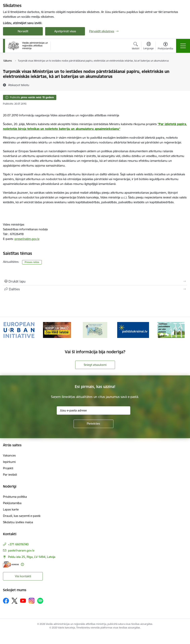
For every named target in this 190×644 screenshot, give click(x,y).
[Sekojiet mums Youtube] (23, 601)
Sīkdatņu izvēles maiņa (18, 522)
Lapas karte (11, 509)
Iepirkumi (9, 462)
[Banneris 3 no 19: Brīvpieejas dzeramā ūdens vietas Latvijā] (95, 330)
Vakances (9, 455)
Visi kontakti (23, 576)
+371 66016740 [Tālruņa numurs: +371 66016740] (18, 544)
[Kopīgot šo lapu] (95, 289)
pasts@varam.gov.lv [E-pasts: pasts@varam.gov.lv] (21, 550)
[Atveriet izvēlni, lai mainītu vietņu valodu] (149, 46)
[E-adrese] (11, 564)
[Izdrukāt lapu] (95, 281)
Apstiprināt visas (65, 31)
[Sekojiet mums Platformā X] (15, 601)
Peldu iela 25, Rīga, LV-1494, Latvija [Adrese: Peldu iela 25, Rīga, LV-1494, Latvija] (32, 557)
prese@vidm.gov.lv (27, 239)
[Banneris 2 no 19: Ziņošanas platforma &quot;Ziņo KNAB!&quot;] (57, 330)
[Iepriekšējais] (10, 330)
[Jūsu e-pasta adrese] (94, 410)
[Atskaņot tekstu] (19, 85)
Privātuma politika (15, 497)
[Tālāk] (181, 330)
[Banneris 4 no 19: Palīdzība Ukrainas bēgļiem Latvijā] (133, 330)
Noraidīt (23, 31)
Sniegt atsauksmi (95, 365)
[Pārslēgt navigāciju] (183, 46)
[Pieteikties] (94, 424)
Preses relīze (32, 262)
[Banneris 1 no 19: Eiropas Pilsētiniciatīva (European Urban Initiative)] (19, 330)
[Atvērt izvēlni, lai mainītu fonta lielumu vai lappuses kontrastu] (165, 46)
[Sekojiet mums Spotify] (40, 601)
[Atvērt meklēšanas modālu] (136, 46)
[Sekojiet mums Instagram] (32, 601)
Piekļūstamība (12, 503)
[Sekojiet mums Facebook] (6, 601)
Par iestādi (10, 475)
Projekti (8, 468)
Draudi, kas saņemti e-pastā (22, 516)
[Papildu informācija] (22, 564)
